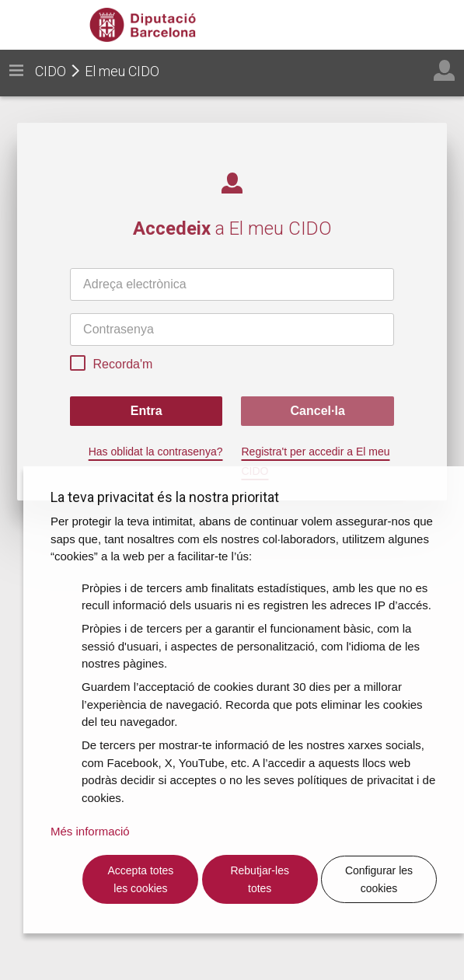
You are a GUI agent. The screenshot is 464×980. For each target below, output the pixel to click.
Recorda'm (111, 365)
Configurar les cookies (379, 879)
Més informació (90, 831)
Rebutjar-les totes (259, 879)
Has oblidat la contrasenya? (156, 452)
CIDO (51, 71)
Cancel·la (318, 411)
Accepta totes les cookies (141, 879)
